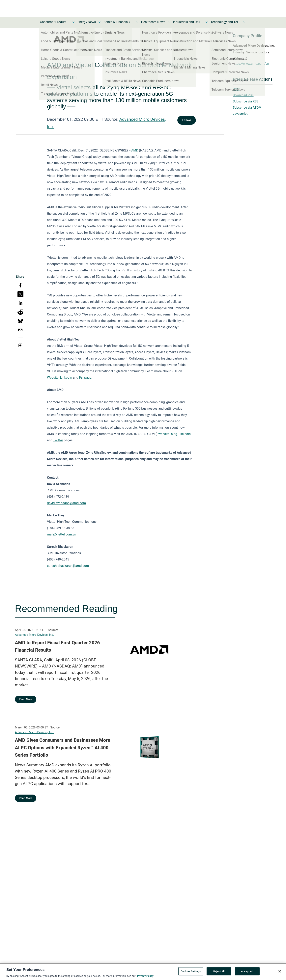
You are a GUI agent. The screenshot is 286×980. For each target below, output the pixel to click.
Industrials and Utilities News (188, 22)
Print (236, 89)
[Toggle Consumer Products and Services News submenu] (73, 22)
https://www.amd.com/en (251, 64)
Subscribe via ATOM (247, 108)
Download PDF (243, 95)
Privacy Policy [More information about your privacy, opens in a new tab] (145, 978)
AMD (135, 150)
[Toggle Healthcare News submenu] (169, 22)
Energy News (87, 22)
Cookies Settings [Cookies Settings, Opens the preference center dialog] (191, 974)
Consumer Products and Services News (55, 22)
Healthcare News (153, 22)
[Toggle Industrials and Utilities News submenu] (207, 22)
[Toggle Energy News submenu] (100, 22)
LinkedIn (66, 378)
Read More (26, 699)
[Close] (280, 973)
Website (53, 378)
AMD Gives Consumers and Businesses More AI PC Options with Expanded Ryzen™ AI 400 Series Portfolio (63, 748)
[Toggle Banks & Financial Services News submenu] (137, 22)
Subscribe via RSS (246, 101)
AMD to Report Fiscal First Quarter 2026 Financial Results (57, 646)
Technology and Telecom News (225, 22)
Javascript (240, 114)
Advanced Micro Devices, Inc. (34, 635)
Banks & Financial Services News (118, 22)
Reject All (219, 974)
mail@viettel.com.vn (62, 534)
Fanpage (85, 378)
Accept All (247, 974)
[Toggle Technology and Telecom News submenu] (244, 22)
